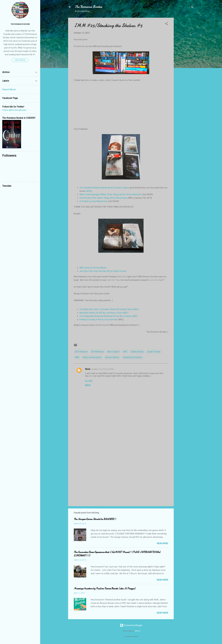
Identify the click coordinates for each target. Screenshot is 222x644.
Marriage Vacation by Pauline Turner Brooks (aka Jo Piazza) (104, 589)
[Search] (192, 8)
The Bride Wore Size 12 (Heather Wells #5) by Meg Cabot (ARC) (109, 309)
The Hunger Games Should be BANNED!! (95, 519)
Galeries (137, 631)
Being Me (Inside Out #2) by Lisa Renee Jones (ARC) (104, 313)
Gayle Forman (154, 352)
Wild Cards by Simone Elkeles (93, 268)
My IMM (89, 381)
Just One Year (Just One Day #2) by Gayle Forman (103, 271)
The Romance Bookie (88, 7)
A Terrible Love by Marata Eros (94, 201)
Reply (88, 385)
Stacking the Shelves (133, 357)
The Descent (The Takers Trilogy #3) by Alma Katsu (103, 198)
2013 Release (81, 352)
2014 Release (97, 352)
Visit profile (20, 60)
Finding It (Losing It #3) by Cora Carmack (99, 320)
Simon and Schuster (92, 357)
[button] (166, 24)
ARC (125, 352)
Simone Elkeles (112, 357)
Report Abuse (9, 89)
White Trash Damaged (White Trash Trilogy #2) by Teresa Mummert (111, 194)
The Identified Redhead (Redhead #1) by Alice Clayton (104, 188)
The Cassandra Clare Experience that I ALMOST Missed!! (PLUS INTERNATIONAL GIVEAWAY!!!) (117, 554)
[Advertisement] (185, 60)
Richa (88, 369)
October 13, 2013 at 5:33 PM (102, 369)
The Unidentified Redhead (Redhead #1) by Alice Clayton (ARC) (109, 316)
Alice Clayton (113, 352)
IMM (77, 357)
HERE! (89, 191)
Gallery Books (137, 352)
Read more (162, 543)
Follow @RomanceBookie (14, 110)
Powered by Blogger (131, 625)
